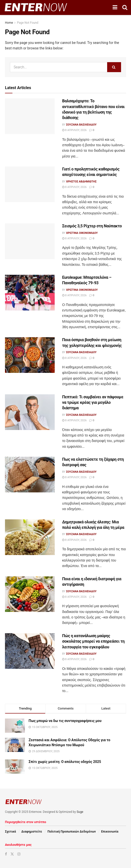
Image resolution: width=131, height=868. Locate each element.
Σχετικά (10, 832)
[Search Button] (125, 7)
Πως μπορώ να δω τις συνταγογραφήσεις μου (65, 721)
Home (9, 23)
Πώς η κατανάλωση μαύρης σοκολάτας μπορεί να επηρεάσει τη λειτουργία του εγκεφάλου (93, 641)
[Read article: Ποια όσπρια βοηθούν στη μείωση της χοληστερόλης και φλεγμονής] (30, 355)
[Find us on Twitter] (12, 854)
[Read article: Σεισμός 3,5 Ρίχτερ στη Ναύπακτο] (30, 241)
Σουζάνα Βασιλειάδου (81, 125)
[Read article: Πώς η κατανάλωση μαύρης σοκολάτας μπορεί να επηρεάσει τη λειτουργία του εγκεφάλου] (30, 651)
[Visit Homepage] (36, 7)
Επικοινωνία (110, 832)
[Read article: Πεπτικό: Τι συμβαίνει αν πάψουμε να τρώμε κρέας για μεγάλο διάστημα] (30, 412)
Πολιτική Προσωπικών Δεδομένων (72, 832)
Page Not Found (28, 23)
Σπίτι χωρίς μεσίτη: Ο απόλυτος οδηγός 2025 (65, 762)
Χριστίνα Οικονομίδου (82, 233)
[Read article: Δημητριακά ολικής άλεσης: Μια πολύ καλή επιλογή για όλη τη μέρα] (30, 537)
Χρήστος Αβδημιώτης (81, 182)
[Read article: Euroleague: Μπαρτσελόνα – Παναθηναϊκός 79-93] (30, 293)
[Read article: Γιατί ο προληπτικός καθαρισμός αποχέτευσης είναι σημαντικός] (30, 184)
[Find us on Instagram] (19, 854)
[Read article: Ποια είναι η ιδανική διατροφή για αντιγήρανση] (30, 594)
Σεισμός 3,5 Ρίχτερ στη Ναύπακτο (92, 226)
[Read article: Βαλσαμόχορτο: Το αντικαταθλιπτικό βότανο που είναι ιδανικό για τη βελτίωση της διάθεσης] (30, 116)
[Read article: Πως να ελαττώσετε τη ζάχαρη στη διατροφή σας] (30, 475)
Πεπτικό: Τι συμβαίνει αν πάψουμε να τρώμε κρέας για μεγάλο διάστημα (93, 403)
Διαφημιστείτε (32, 832)
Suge (80, 812)
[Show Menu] (115, 7)
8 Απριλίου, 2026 (74, 130)
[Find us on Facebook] (6, 854)
